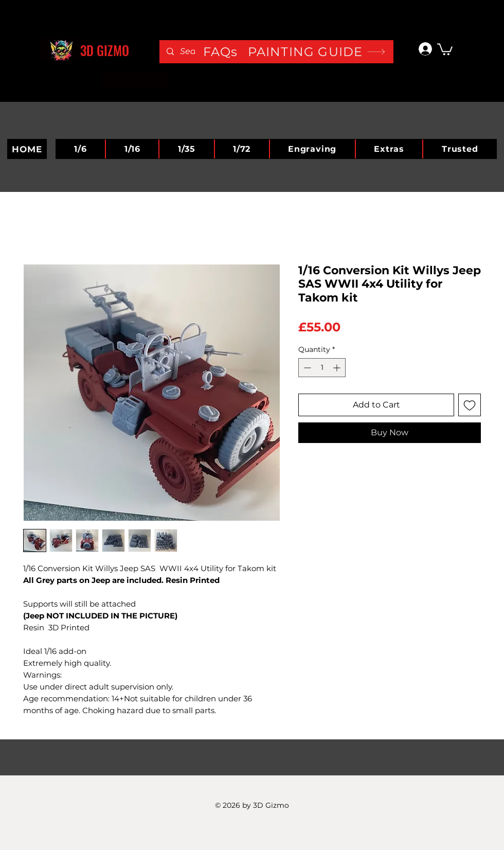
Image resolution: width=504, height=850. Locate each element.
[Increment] (338, 368)
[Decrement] (306, 368)
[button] (445, 49)
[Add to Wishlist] (470, 405)
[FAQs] (232, 52)
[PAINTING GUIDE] (317, 52)
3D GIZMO (105, 50)
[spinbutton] (322, 368)
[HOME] (27, 149)
